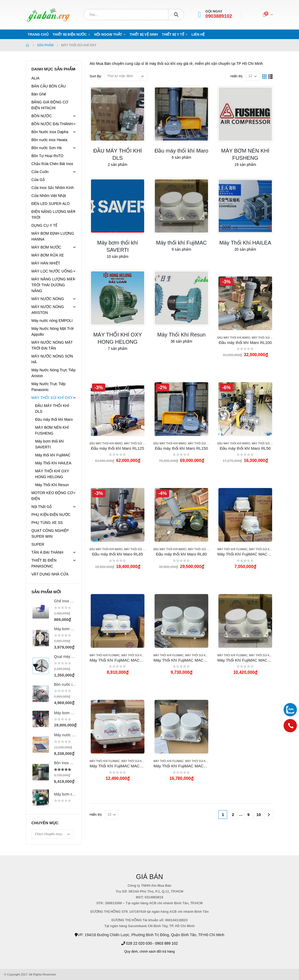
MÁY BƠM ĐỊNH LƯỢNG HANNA (53, 236)
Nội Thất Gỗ (41, 507)
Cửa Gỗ (38, 180)
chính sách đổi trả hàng (157, 952)
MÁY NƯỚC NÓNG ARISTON (48, 310)
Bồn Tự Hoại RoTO (47, 156)
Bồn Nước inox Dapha (50, 132)
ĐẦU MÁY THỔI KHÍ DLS (52, 409)
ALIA (35, 78)
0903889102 (219, 16)
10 (259, 815)
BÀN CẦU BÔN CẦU (49, 86)
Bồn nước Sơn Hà (47, 148)
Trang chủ (38, 34)
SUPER (38, 544)
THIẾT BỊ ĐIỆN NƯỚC (70, 34)
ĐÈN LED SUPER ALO (51, 204)
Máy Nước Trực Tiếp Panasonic (48, 387)
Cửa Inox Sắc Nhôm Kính (53, 188)
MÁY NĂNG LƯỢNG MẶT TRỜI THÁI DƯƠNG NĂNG (53, 285)
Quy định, (131, 952)
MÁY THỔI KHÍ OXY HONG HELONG (52, 474)
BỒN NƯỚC (42, 116)
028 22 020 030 (139, 943)
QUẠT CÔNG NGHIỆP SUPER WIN (50, 533)
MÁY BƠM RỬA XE (48, 255)
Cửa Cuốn (40, 172)
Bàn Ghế (39, 94)
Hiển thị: (237, 76)
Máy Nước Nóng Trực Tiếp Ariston (53, 373)
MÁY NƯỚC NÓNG (48, 299)
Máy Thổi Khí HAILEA (53, 463)
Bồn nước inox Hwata (49, 140)
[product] (245, 303)
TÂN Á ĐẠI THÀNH (47, 552)
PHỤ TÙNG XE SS (47, 523)
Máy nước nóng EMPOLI (52, 321)
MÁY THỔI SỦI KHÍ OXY (266, 338)
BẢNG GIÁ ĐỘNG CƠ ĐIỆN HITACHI (50, 105)
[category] (118, 114)
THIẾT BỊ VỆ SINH (144, 34)
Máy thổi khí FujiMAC (232, 549)
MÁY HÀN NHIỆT (46, 263)
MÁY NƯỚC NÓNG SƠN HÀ (52, 359)
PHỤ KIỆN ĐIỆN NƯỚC (51, 515)
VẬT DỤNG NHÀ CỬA (50, 574)
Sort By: (96, 76)
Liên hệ (198, 34)
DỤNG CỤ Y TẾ (44, 225)
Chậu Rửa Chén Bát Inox (52, 164)
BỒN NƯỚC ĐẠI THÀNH (52, 124)
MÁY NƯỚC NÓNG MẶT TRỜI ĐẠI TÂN (52, 345)
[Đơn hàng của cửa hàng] (126, 76)
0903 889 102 (167, 943)
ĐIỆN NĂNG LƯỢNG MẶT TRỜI (53, 214)
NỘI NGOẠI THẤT (108, 34)
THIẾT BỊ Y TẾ (173, 34)
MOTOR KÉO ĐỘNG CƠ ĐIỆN (52, 496)
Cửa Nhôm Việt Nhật (49, 196)
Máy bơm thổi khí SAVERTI (49, 444)
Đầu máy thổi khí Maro (234, 338)
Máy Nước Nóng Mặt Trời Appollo (53, 331)
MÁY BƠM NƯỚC (46, 247)
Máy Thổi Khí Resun (52, 485)
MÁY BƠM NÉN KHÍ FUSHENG (52, 430)
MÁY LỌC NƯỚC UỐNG (52, 271)
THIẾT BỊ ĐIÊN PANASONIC (44, 563)
